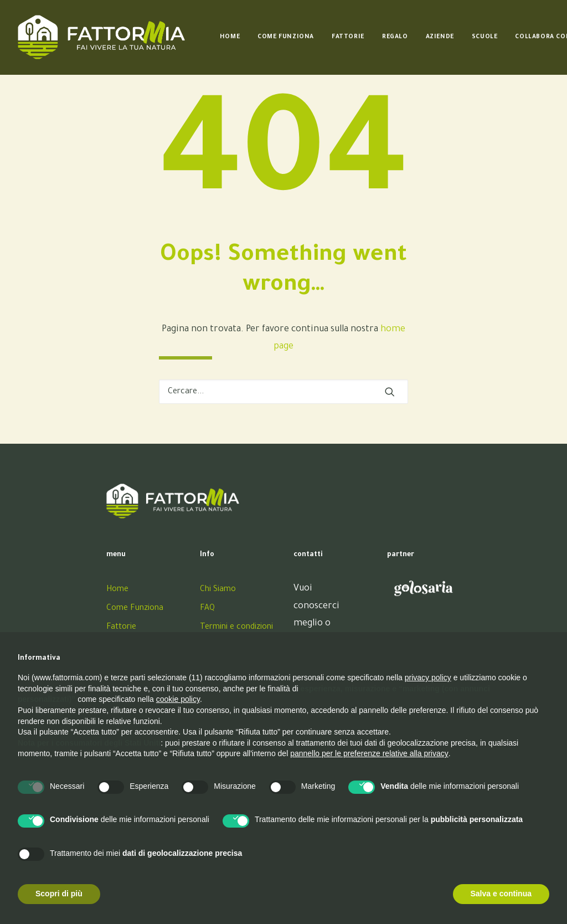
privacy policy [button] (428, 677)
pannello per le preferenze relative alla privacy (369, 753)
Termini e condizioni (236, 628)
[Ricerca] (283, 392)
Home (230, 37)
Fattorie (348, 37)
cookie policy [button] (178, 699)
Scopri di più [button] (59, 894)
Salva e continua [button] (501, 894)
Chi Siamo (218, 590)
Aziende (440, 37)
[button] (390, 392)
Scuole (485, 37)
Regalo (395, 37)
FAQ (207, 609)
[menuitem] (230, 37)
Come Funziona (286, 37)
